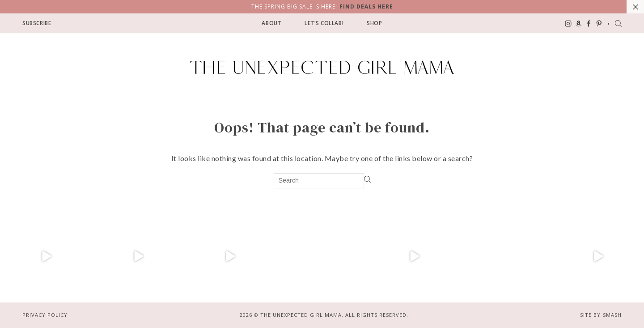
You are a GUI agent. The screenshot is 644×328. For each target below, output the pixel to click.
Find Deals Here (366, 6)
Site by (590, 315)
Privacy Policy (45, 315)
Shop (374, 23)
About (271, 23)
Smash (612, 315)
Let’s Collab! (324, 23)
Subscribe (37, 23)
